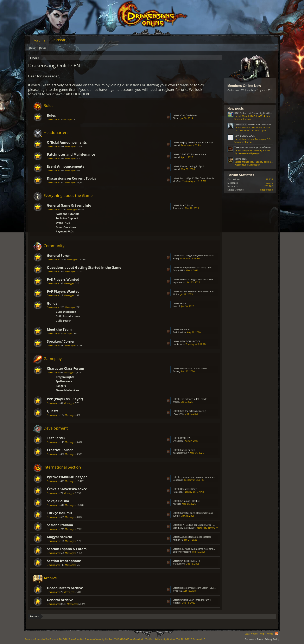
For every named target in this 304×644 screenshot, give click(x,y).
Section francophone (64, 561)
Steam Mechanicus (67, 390)
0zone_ (176, 371)
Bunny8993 (179, 270)
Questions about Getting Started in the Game (84, 268)
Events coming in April (192, 166)
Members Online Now (244, 86)
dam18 (176, 306)
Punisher (177, 492)
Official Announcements (67, 142)
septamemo (179, 282)
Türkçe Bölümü (59, 513)
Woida (176, 294)
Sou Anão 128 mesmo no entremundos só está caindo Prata (212, 549)
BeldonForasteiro (182, 552)
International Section (62, 467)
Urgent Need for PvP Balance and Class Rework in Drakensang (213, 291)
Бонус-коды (241, 159)
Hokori (176, 145)
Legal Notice (251, 634)
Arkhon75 (178, 540)
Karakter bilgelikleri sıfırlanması (197, 513)
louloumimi (179, 564)
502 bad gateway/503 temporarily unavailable (204, 255)
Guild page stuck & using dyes (196, 267)
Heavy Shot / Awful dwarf (194, 368)
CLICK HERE (81, 94)
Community (54, 246)
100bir (176, 516)
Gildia (183, 303)
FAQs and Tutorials (67, 214)
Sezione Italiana (60, 525)
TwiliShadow (179, 332)
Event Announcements (65, 166)
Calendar (59, 40)
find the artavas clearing (193, 411)
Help (262, 634)
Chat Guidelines (189, 115)
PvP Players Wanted (63, 291)
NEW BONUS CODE (190, 341)
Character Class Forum (65, 368)
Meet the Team (59, 329)
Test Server (56, 438)
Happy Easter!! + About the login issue (200, 142)
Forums (39, 40)
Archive (50, 578)
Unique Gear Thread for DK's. (196, 600)
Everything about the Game (68, 195)
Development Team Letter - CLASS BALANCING (205, 588)
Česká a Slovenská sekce (67, 489)
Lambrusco (179, 344)
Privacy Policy (272, 639)
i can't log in (187, 205)
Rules (48, 105)
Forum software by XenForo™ (114, 639)
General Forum (59, 256)
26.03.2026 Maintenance (193, 154)
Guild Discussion (66, 312)
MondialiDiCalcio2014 (184, 528)
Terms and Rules (254, 639)
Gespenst (178, 480)
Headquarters (56, 132)
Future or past (188, 450)
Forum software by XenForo (55, 639)
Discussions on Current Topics (71, 178)
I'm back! (185, 329)
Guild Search (64, 321)
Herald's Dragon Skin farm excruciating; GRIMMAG (207, 279)
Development (56, 428)
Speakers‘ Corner (61, 341)
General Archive (60, 600)
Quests (53, 411)
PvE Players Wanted (63, 279)
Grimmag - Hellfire (190, 501)
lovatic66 (177, 591)
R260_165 (185, 438)
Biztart (176, 118)
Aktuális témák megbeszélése (196, 537)
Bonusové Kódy (188, 489)
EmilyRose (178, 441)
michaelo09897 (181, 453)
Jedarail (177, 603)
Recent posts (38, 48)
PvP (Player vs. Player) (65, 399)
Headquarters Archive (65, 588)
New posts (236, 108)
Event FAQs (63, 223)
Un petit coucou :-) (190, 561)
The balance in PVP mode (194, 399)
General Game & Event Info (69, 205)
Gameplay (53, 358)
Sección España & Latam (67, 549)
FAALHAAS (178, 414)
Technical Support (67, 218)
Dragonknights (65, 377)
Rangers (61, 386)
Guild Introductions (68, 316)
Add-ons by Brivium (176, 639)
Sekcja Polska (58, 501)
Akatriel (177, 504)
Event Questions (66, 227)
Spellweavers (64, 381)
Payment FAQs (65, 231)
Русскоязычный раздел (67, 477)
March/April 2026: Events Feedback (199, 178)
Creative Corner (60, 450)
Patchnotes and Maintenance (71, 154)
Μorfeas (177, 181)
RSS (168, 117)
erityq (176, 258)
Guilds (52, 303)
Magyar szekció (59, 537)
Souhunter (178, 208)
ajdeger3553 (266, 190)
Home (270, 634)
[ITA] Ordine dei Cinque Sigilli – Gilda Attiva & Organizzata (210, 525)
